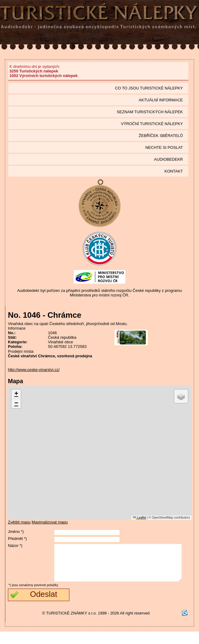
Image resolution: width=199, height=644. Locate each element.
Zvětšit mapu (19, 522)
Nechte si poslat (164, 147)
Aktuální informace (161, 100)
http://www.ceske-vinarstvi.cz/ (34, 370)
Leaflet (140, 518)
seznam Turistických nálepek (150, 112)
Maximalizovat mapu (50, 522)
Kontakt (174, 171)
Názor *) (15, 546)
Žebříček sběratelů (161, 136)
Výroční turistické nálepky (152, 124)
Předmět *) (17, 539)
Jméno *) (16, 532)
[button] (16, 394)
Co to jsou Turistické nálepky (149, 88)
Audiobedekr (168, 159)
